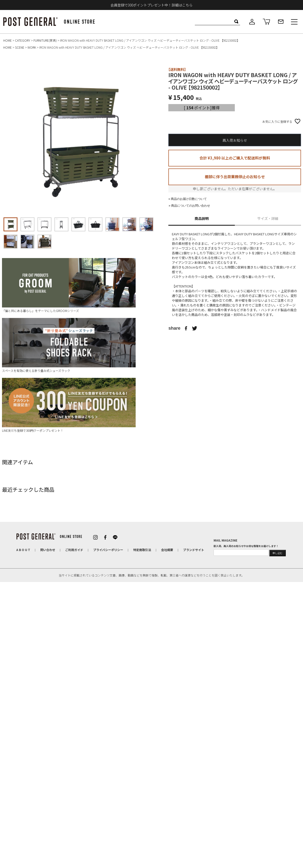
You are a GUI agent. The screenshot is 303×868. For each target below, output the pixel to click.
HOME (7, 40)
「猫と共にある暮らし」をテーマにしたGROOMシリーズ (69, 285)
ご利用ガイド (74, 550)
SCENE (20, 47)
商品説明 (202, 218)
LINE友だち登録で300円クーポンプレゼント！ (69, 405)
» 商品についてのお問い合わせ (189, 206)
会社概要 (167, 550)
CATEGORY (23, 40)
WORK (32, 47)
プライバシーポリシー (108, 550)
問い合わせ (48, 550)
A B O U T (23, 550)
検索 (236, 21)
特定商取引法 (142, 550)
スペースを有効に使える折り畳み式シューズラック (69, 345)
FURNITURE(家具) (45, 40)
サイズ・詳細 (268, 218)
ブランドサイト (194, 550)
